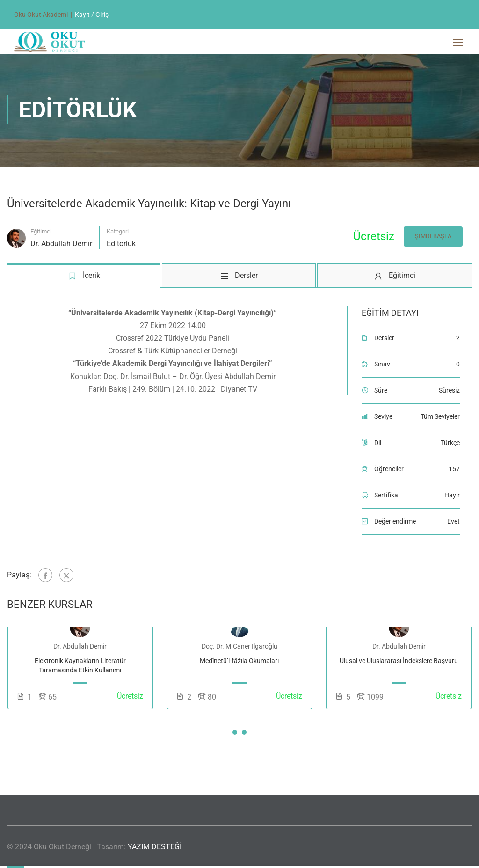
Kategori (118, 233)
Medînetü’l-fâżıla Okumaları (239, 662)
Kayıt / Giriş (92, 15)
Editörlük (121, 245)
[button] (235, 734)
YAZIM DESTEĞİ (155, 847)
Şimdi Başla (433, 237)
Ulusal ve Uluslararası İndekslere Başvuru (399, 662)
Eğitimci (41, 233)
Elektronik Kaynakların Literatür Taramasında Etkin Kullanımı (80, 667)
